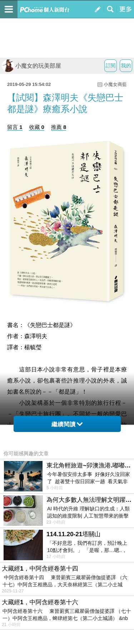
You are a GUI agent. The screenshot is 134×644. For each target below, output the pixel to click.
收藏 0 (37, 127)
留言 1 (15, 127)
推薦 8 (59, 127)
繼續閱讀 (67, 424)
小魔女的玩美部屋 (31, 66)
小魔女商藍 (115, 84)
